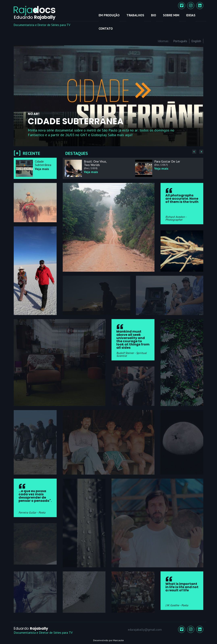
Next (198, 95)
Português (180, 41)
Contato (106, 28)
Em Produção (109, 15)
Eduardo (31, 628)
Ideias (191, 15)
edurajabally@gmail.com (145, 629)
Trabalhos (135, 15)
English (196, 41)
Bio (154, 15)
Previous (19, 95)
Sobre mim (171, 15)
